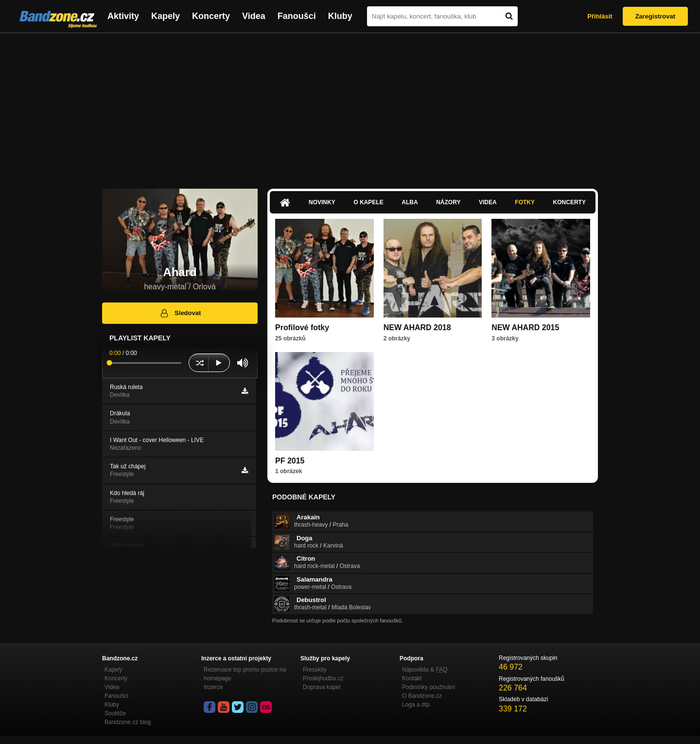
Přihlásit (600, 16)
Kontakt (412, 678)
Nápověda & (425, 670)
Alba (410, 202)
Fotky (525, 202)
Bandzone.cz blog (128, 722)
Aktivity (123, 16)
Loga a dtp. (417, 705)
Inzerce (213, 687)
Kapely (166, 16)
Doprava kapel (322, 687)
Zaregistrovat (655, 16)
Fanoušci (297, 16)
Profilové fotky (302, 328)
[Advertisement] (350, 106)
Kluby (340, 16)
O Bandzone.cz (422, 696)
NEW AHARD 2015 (525, 328)
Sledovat (180, 313)
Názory (448, 202)
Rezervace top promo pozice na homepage (245, 674)
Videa (254, 16)
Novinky (322, 202)
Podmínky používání (429, 687)
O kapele (368, 202)
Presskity (315, 670)
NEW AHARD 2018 (417, 328)
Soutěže (115, 713)
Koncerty (211, 16)
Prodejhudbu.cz (323, 678)
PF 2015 (290, 461)
